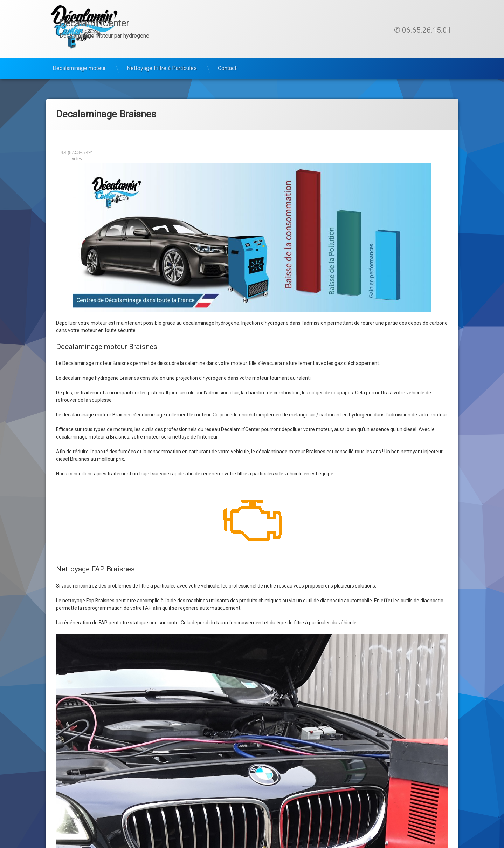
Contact (227, 68)
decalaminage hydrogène (211, 323)
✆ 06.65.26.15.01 (423, 30)
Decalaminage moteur (79, 68)
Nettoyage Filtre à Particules (162, 68)
